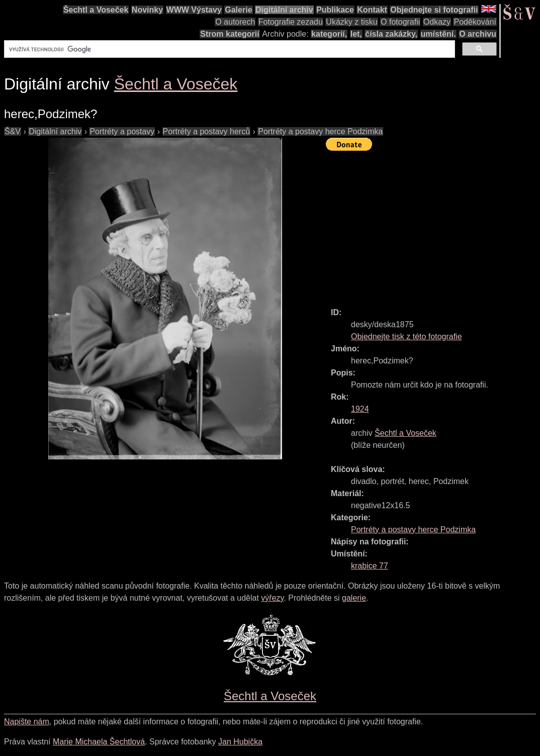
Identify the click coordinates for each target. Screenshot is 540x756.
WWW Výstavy (194, 10)
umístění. (438, 34)
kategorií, (329, 34)
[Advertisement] (433, 225)
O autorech (235, 22)
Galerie (238, 10)
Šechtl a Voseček (96, 10)
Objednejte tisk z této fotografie (407, 337)
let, (356, 34)
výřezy (272, 598)
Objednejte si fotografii (434, 10)
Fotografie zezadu (291, 22)
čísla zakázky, (391, 34)
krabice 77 (370, 566)
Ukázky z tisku (351, 22)
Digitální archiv (284, 10)
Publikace (335, 10)
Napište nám (27, 722)
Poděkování (475, 22)
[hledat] (229, 49)
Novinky (147, 10)
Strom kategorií (230, 34)
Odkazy (437, 22)
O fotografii (400, 22)
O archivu (478, 34)
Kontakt (372, 10)
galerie (354, 598)
